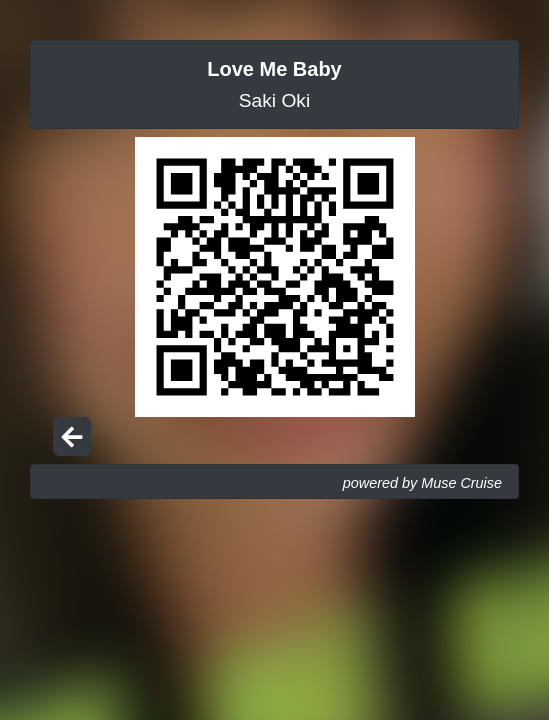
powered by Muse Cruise (422, 483)
